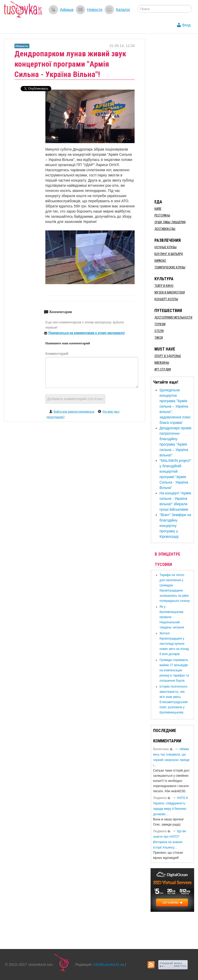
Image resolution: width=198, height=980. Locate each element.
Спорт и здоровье (168, 356)
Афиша (67, 9)
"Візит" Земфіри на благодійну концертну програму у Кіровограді (175, 526)
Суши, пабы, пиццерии (170, 222)
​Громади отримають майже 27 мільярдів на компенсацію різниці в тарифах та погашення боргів (174, 670)
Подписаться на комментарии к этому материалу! (87, 333)
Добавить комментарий (75, 399)
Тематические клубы (170, 267)
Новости (95, 9)
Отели (159, 331)
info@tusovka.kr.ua (109, 965)
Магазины (162, 363)
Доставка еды (165, 229)
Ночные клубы (166, 247)
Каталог (123, 9)
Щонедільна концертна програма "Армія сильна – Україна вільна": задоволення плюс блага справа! (175, 406)
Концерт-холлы (166, 299)
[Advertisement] (174, 116)
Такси (159, 338)
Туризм (160, 324)
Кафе (158, 209)
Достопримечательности (173, 317)
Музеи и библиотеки (170, 292)
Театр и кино (164, 286)
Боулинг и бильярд (169, 254)
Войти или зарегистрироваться (74, 411)
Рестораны (162, 215)
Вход (186, 25)
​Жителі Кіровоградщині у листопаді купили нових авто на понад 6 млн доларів (174, 644)
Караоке (160, 261)
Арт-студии (163, 369)
